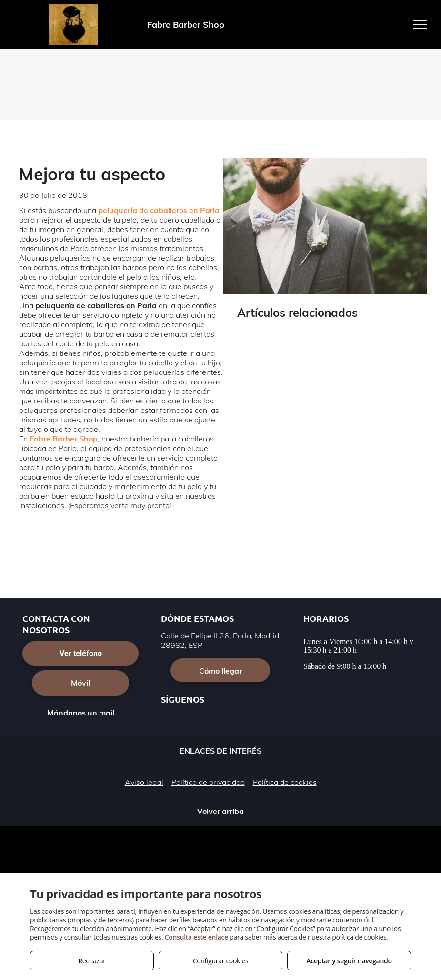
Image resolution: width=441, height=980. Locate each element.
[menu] (420, 25)
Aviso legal (144, 782)
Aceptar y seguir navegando (349, 961)
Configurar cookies (221, 961)
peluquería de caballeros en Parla (159, 210)
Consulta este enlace (196, 937)
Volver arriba (220, 811)
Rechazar (92, 961)
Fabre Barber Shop (64, 439)
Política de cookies (285, 782)
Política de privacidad (208, 782)
